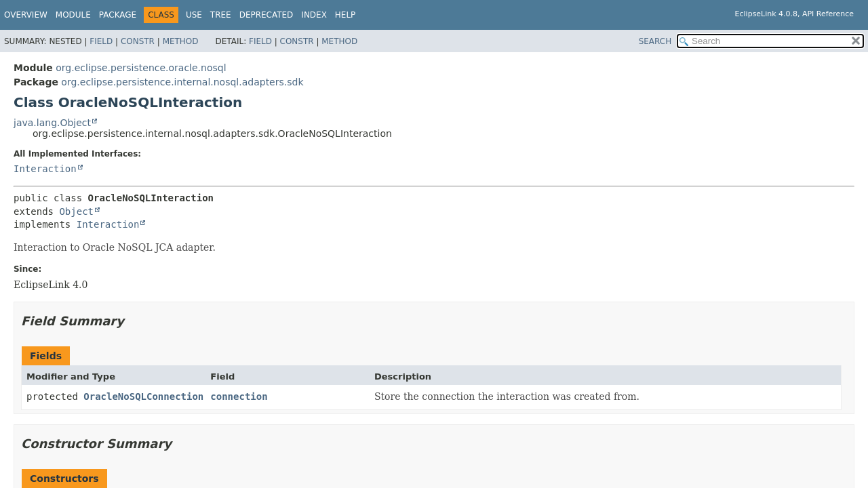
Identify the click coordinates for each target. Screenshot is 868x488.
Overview (26, 15)
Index (314, 15)
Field (101, 41)
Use (194, 15)
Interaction (45, 169)
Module (73, 15)
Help (346, 15)
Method (181, 41)
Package (118, 15)
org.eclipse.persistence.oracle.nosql (141, 68)
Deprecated (267, 15)
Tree (221, 15)
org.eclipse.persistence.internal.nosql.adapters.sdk (182, 82)
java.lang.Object (52, 123)
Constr (138, 41)
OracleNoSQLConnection (143, 396)
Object (76, 211)
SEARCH (655, 41)
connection (239, 396)
